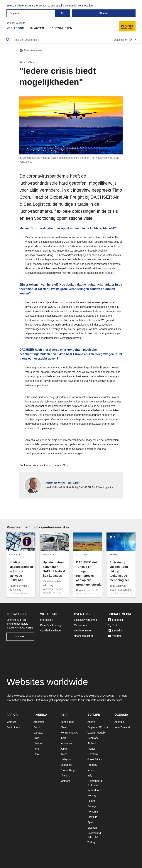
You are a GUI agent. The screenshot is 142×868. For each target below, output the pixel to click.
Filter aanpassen (31, 50)
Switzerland (94, 833)
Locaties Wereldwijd (85, 620)
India (63, 738)
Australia (119, 722)
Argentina (39, 722)
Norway (92, 795)
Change (104, 13)
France (92, 749)
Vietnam (65, 781)
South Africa (13, 727)
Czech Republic (97, 733)
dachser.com (115, 700)
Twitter (114, 625)
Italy (90, 776)
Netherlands (94, 790)
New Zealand (122, 727)
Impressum (47, 620)
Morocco (11, 722)
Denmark (93, 738)
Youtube (115, 636)
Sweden (92, 828)
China (64, 727)
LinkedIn (115, 631)
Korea (64, 754)
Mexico (38, 743)
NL (105, 727)
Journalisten (61, 28)
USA (36, 754)
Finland (92, 743)
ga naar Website (18, 23)
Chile (36, 738)
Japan (64, 749)
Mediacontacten (83, 631)
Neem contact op (84, 636)
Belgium (92, 727)
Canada (38, 733)
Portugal (92, 806)
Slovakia (92, 817)
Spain (91, 822)
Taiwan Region (69, 770)
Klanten (37, 28)
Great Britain (95, 759)
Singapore (66, 765)
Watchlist (121, 40)
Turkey (91, 842)
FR (100, 727)
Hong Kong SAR (70, 733)
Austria (92, 722)
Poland (92, 801)
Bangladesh (67, 722)
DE (95, 785)
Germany (93, 754)
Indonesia (66, 743)
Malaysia (66, 759)
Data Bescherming (51, 625)
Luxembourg (95, 781)
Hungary (92, 765)
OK (63, 13)
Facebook (116, 620)
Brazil (37, 727)
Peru (36, 749)
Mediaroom (16, 28)
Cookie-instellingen (51, 631)
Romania (93, 812)
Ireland (91, 770)
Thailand (65, 776)
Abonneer (20, 637)
